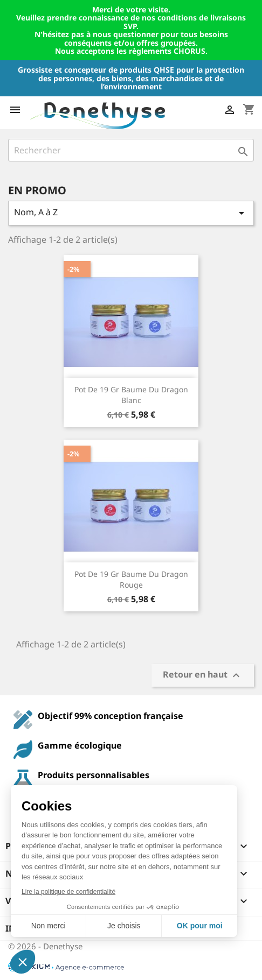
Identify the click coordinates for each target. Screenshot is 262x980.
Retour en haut (203, 675)
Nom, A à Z (131, 213)
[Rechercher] (131, 150)
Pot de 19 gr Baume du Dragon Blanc (131, 395)
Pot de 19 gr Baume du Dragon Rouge (131, 579)
